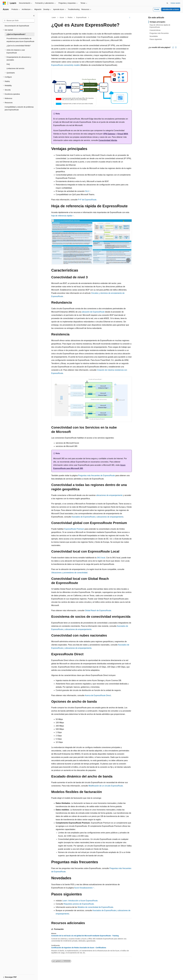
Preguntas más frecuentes (159, 33)
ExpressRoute (81, 17)
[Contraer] (34, 16)
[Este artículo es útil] (173, 47)
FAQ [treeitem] (8, 64)
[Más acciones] (130, 18)
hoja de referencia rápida (62, 216)
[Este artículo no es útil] (176, 47)
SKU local (101, 558)
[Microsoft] (4, 3)
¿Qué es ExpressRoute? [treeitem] (16, 34)
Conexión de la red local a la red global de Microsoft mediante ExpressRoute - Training (85, 936)
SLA (87, 191)
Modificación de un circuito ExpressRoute (106, 786)
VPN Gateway (109, 134)
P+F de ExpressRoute (87, 200)
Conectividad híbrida (108, 140)
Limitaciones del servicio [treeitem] (15, 68)
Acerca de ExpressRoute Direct (98, 695)
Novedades (154, 36)
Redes (70, 17)
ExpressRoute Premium (74, 529)
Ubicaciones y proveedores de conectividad (69, 573)
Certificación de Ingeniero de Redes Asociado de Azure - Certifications (79, 948)
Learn (54, 17)
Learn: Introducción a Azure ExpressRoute (80, 901)
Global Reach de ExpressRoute (98, 610)
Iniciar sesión (175, 3)
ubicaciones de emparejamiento (109, 495)
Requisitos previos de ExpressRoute (79, 904)
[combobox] (19, 21)
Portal (157, 9)
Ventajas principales (157, 22)
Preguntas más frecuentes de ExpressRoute (96, 475)
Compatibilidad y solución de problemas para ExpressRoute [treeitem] (19, 108)
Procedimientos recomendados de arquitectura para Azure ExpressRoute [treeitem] (20, 40)
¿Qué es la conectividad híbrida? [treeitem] (19, 46)
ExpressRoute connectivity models (66, 65)
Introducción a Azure (171, 9)
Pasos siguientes (156, 39)
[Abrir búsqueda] (167, 3)
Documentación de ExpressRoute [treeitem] (17, 26)
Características (155, 30)
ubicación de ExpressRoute (93, 312)
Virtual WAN (122, 134)
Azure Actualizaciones (83, 888)
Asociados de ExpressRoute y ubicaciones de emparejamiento (97, 517)
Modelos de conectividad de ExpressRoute (95, 907)
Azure (62, 17)
